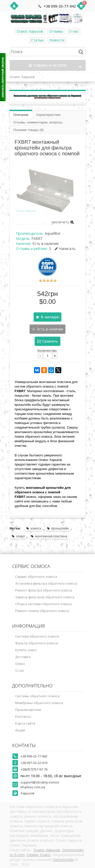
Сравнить (50, 341)
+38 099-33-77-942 (60, 6)
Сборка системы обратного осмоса (43, 604)
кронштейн (58, 528)
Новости (57, 40)
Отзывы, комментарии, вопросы (38, 122)
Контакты (23, 716)
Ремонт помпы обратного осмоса (42, 611)
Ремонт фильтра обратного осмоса (44, 590)
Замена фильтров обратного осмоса (45, 597)
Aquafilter (53, 233)
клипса (33, 528)
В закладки (50, 317)
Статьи (37, 40)
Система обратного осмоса (37, 636)
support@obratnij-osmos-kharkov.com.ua (40, 785)
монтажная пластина (49, 536)
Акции (20, 730)
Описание (21, 115)
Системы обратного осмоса (37, 696)
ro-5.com (17, 855)
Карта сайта (25, 723)
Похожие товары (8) (29, 130)
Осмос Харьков (30, 31)
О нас (74, 31)
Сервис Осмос (39, 855)
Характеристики (48, 115)
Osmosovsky (73, 850)
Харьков (27, 793)
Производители (28, 710)
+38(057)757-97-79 (34, 769)
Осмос (20, 664)
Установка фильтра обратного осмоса (46, 583)
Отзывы (56, 31)
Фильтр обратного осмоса (36, 643)
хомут (18, 536)
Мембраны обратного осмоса (39, 703)
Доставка (23, 657)
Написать (65, 249)
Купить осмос (26, 650)
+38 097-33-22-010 (34, 763)
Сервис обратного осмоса (36, 577)
